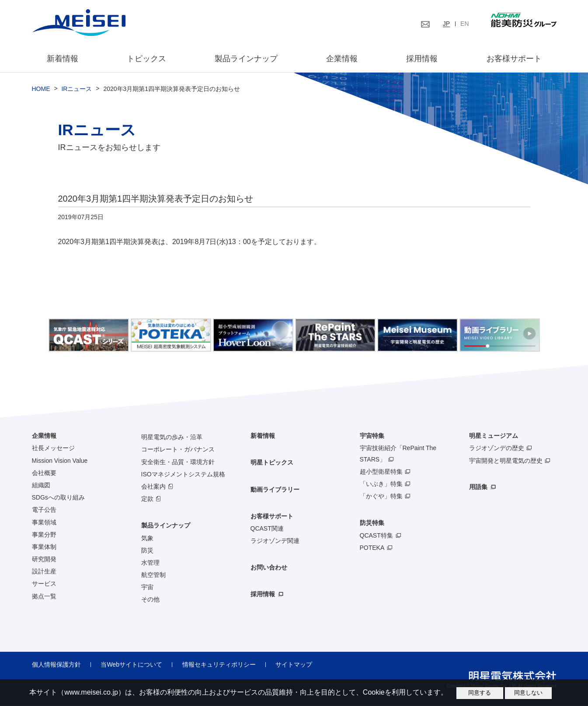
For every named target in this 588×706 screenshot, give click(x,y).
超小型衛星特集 (381, 472)
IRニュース (77, 89)
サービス (44, 584)
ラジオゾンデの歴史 (497, 448)
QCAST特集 (376, 535)
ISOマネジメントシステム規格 (183, 474)
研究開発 (44, 559)
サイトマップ (293, 664)
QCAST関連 (267, 528)
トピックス (146, 59)
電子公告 (44, 510)
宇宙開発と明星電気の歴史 (506, 461)
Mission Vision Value (60, 461)
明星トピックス (272, 463)
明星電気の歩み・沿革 (172, 437)
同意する (480, 693)
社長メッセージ (53, 448)
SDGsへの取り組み (58, 498)
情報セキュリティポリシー (218, 664)
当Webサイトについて (131, 664)
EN (464, 24)
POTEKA (372, 548)
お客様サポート (513, 59)
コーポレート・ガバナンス (178, 450)
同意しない (528, 693)
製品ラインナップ (166, 526)
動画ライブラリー (275, 489)
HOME (41, 89)
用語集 (478, 487)
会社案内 (153, 486)
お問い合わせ (269, 568)
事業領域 (44, 522)
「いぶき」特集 (381, 484)
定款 (147, 499)
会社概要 (44, 473)
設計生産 (44, 572)
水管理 (150, 563)
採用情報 (422, 59)
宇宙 (147, 587)
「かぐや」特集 (381, 496)
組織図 (41, 485)
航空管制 (153, 575)
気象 (147, 538)
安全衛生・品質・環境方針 (178, 462)
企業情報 (342, 59)
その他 (150, 600)
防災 (147, 550)
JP (446, 24)
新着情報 (63, 59)
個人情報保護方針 (56, 664)
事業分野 (44, 535)
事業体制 (44, 547)
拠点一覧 (44, 596)
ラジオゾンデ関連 (275, 541)
